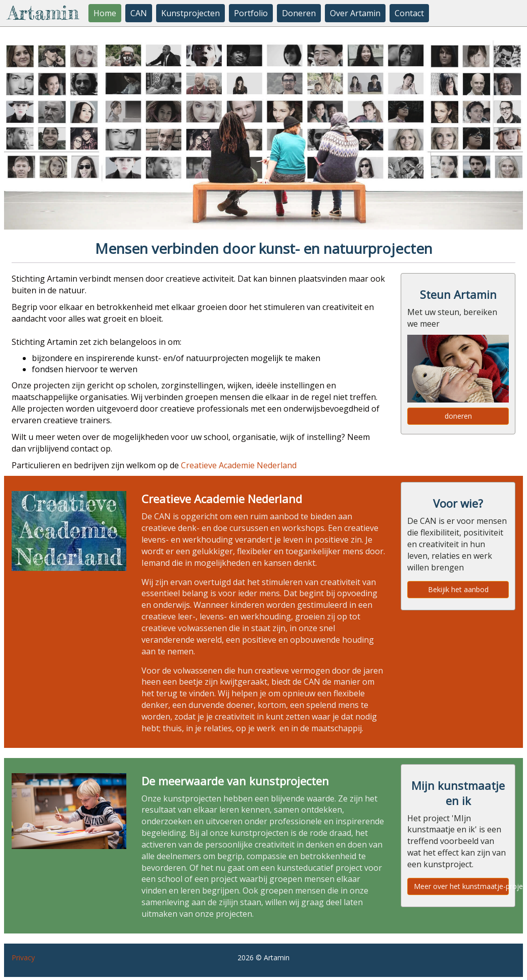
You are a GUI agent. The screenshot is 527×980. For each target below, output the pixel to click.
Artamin (43, 13)
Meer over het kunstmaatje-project (461, 886)
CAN (139, 13)
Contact (409, 13)
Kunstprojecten (190, 13)
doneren (458, 416)
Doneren (299, 13)
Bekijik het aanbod (458, 589)
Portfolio (251, 13)
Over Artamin (355, 13)
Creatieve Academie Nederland (239, 465)
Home (105, 13)
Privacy (23, 957)
